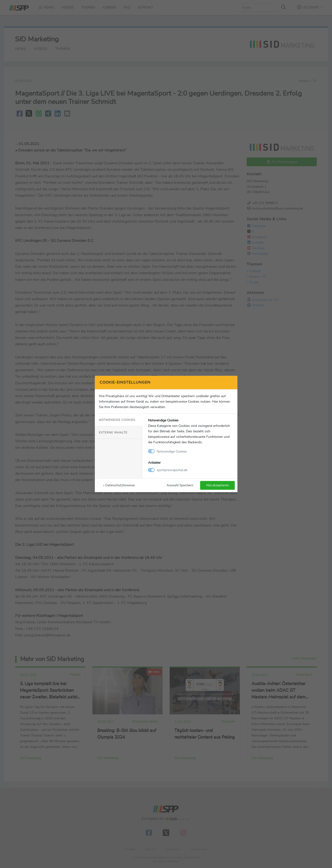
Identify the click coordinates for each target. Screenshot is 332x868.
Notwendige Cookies (117, 420)
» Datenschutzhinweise (119, 485)
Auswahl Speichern (180, 485)
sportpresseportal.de (172, 470)
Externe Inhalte (113, 432)
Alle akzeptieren (217, 485)
